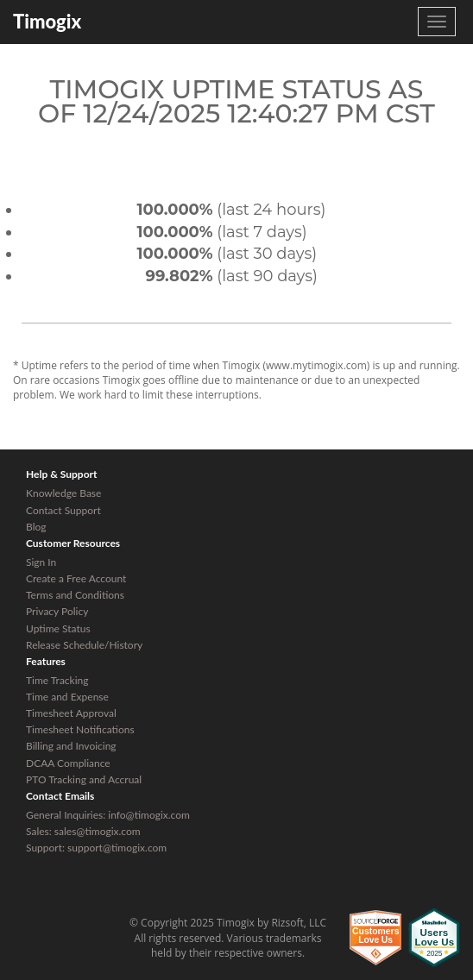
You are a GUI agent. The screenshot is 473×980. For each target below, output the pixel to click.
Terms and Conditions (75, 595)
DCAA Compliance (68, 763)
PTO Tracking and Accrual (84, 779)
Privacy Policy (57, 611)
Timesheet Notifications (80, 729)
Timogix (47, 21)
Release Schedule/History (84, 645)
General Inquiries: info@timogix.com (108, 815)
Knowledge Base (63, 493)
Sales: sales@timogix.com (83, 831)
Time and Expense (67, 697)
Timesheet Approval (71, 713)
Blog (36, 527)
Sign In (41, 562)
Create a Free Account (76, 578)
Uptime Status (58, 628)
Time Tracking (57, 680)
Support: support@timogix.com (96, 848)
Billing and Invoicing (71, 746)
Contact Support (63, 510)
